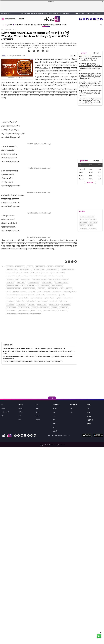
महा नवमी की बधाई (57, 292)
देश (22, 25)
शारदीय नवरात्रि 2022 (51, 295)
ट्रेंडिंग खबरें (96, 53)
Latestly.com (50, 445)
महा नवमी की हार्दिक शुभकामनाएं (14, 295)
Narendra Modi (84, 219)
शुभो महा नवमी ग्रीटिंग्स (24, 298)
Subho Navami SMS (57, 285)
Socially (17, 25)
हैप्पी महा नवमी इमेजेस (11, 311)
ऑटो (32, 25)
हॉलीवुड (20, 412)
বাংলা (93, 13)
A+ (75, 56)
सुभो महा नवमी (31, 304)
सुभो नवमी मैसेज (64, 301)
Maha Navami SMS (26, 279)
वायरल (52, 25)
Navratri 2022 (10, 282)
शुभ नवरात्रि (61, 295)
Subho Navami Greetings (62, 282)
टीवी (20, 416)
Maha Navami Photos (12, 279)
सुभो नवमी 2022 (68, 298)
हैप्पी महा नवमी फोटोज (62, 311)
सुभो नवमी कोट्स (21, 301)
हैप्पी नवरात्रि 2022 (64, 308)
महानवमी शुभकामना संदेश (29, 295)
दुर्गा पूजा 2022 (16, 292)
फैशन (54, 416)
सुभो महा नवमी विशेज (11, 308)
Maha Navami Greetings (26, 276)
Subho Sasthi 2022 (53, 289)
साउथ (20, 420)
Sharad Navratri (21, 282)
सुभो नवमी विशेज (10, 304)
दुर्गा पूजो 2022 (32, 292)
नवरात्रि (40, 292)
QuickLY (9, 25)
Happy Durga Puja (25, 270)
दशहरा (62, 289)
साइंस (71, 412)
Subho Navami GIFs (47, 282)
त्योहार (4, 56)
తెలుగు (99, 13)
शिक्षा (3, 416)
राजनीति (3, 408)
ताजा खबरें (22, 19)
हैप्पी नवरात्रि (54, 308)
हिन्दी (83, 13)
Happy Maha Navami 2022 (67, 270)
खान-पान (55, 408)
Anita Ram (10, 56)
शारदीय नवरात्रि (41, 295)
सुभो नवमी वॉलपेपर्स (21, 304)
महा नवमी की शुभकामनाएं (70, 292)
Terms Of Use (58, 435)
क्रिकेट (37, 408)
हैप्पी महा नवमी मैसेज (11, 314)
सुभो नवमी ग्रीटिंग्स (31, 301)
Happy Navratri (11, 273)
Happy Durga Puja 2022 (38, 270)
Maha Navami (47, 273)
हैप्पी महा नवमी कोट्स (24, 311)
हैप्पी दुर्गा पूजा (35, 308)
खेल (35, 25)
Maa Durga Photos (36, 273)
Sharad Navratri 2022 (33, 282)
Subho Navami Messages (28, 285)
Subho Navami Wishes (29, 289)
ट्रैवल (54, 412)
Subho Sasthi (41, 289)
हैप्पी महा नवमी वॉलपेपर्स (36, 314)
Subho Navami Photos (43, 285)
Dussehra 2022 (59, 267)
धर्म (54, 427)
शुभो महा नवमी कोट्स (11, 298)
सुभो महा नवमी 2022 (42, 304)
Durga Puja (10, 267)
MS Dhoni (90, 226)
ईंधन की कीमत (84, 161)
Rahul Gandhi (83, 229)
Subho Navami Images (13, 285)
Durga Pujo (30, 267)
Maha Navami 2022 (59, 273)
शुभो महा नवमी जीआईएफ (37, 298)
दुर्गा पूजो (24, 292)
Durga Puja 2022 (20, 267)
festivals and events (12, 270)
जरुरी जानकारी (5, 412)
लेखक (71, 408)
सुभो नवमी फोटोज (53, 301)
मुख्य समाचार (73, 405)
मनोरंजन (39, 25)
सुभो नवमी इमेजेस (10, 301)
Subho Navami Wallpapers (14, 289)
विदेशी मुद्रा (96, 161)
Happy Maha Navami (53, 270)
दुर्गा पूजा (8, 292)
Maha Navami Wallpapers (40, 279)
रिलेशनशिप (55, 431)
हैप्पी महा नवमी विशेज (23, 314)
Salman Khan (93, 229)
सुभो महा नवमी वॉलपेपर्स (24, 308)
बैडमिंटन (38, 420)
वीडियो (89, 424)
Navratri (66, 279)
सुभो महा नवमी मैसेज (66, 304)
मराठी (88, 13)
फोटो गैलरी (58, 25)
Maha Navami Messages (55, 276)
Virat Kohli (82, 226)
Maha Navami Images (40, 276)
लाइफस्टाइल (46, 25)
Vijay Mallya (93, 219)
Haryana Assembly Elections (87, 216)
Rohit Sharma (93, 222)
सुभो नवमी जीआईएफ (42, 301)
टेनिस (37, 412)
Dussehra (50, 267)
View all (90, 183)
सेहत (54, 420)
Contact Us (67, 435)
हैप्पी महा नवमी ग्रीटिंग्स (36, 311)
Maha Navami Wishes (55, 279)
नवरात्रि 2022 (47, 292)
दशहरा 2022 (69, 289)
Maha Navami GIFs (12, 276)
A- (72, 56)
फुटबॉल (38, 416)
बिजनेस (64, 25)
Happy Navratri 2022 (23, 273)
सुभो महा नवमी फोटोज (54, 304)
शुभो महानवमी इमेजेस (50, 298)
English (77, 13)
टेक (29, 25)
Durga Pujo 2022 (40, 267)
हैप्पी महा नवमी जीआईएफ (49, 311)
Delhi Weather (83, 222)
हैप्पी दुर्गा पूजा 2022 (45, 308)
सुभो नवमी (59, 298)
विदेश (26, 25)
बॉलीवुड (20, 408)
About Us (51, 435)
